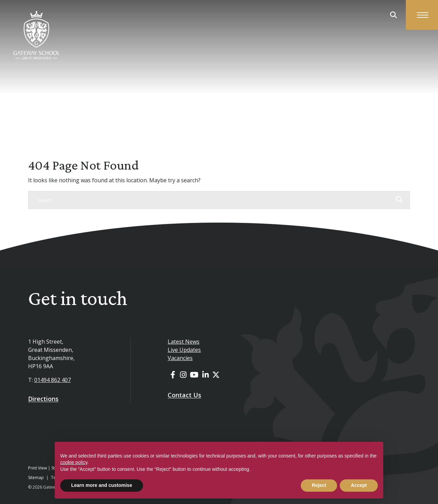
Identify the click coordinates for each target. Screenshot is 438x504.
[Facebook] (173, 374)
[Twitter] (216, 374)
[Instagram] (183, 374)
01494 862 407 (53, 380)
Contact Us (184, 395)
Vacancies (180, 358)
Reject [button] (319, 485)
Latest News (184, 342)
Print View (37, 468)
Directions (43, 399)
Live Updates (184, 350)
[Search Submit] (394, 15)
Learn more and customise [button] (102, 485)
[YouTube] (194, 374)
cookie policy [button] (74, 462)
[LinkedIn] (205, 374)
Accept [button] (359, 485)
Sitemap (36, 478)
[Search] (212, 200)
